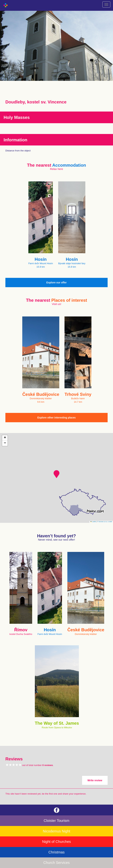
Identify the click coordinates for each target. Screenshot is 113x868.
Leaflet (93, 522)
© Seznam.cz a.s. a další (105, 522)
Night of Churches (56, 842)
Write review (95, 780)
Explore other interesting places (56, 418)
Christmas (56, 852)
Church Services (56, 863)
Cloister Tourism (56, 821)
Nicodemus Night (56, 831)
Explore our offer (56, 283)
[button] (56, 474)
